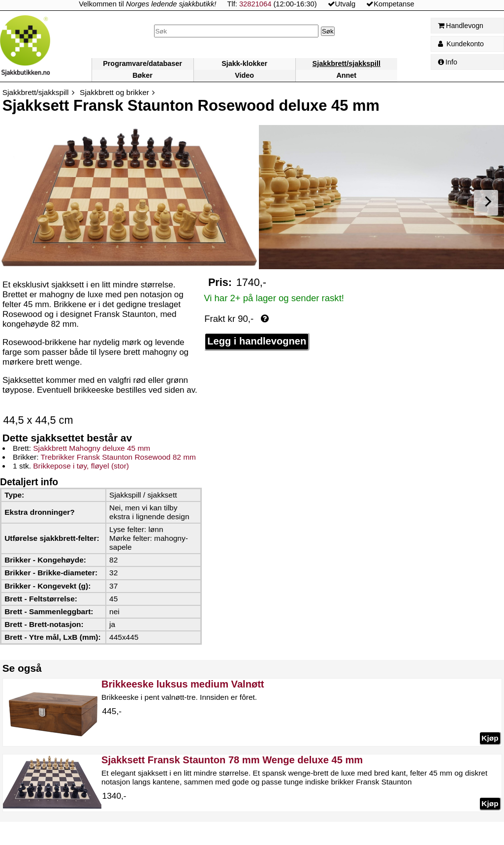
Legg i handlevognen (257, 341)
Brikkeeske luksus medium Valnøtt (183, 684)
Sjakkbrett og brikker (114, 92)
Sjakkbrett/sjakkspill (346, 63)
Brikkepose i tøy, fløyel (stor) (81, 466)
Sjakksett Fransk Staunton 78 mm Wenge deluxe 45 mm (232, 760)
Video (244, 75)
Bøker (142, 75)
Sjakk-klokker (244, 63)
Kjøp (490, 738)
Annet (346, 75)
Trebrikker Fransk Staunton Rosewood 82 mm (118, 457)
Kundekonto (461, 44)
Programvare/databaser (142, 63)
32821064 (255, 4)
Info (448, 62)
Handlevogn (461, 26)
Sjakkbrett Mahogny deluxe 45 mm (92, 448)
